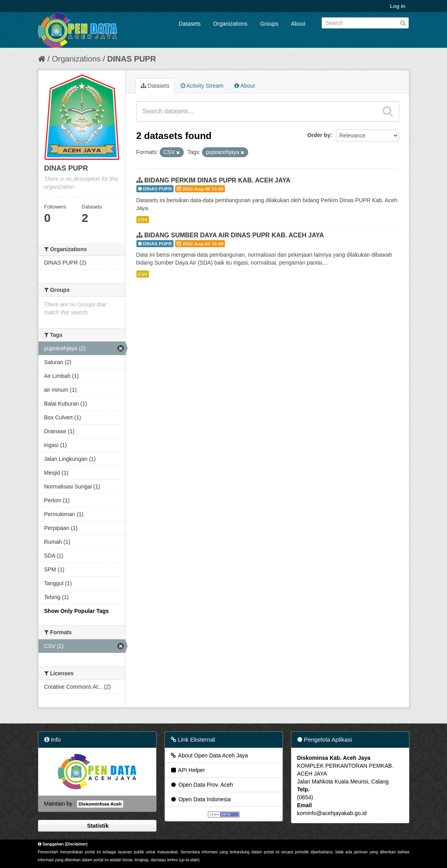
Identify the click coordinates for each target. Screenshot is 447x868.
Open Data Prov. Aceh (202, 785)
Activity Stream (202, 86)
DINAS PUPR (131, 59)
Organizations (230, 24)
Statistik (97, 826)
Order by (319, 135)
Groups (269, 24)
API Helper (188, 770)
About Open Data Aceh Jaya (209, 755)
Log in (398, 6)
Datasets (190, 24)
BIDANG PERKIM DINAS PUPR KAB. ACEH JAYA (217, 180)
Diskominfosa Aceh (100, 804)
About (298, 24)
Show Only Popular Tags (77, 611)
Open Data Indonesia (200, 799)
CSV (143, 220)
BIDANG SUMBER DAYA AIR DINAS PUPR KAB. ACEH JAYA (234, 235)
